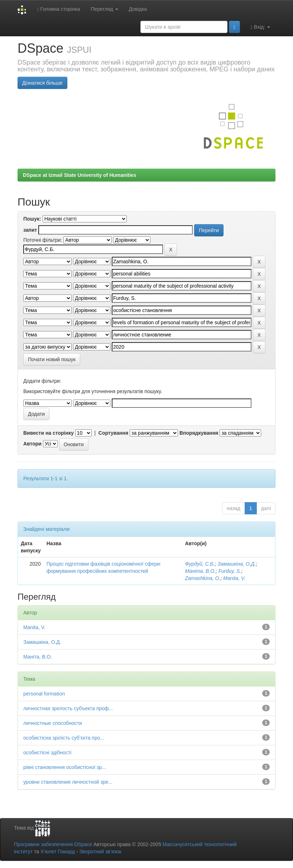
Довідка (138, 9)
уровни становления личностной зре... (68, 782)
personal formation (44, 694)
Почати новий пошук (52, 359)
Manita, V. (234, 578)
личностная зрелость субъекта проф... (68, 708)
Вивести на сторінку (49, 433)
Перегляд (104, 9)
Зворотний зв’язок (100, 852)
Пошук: (32, 219)
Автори (32, 444)
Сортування (113, 433)
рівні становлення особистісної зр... (65, 767)
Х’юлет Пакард (58, 852)
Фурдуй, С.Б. (200, 564)
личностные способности (53, 723)
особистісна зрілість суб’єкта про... (64, 738)
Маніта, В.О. (200, 571)
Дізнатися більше (42, 83)
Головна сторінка (58, 9)
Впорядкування (199, 433)
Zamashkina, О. (203, 578)
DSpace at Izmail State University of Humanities (80, 175)
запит (30, 230)
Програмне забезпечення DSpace (53, 844)
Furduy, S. (230, 571)
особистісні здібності (47, 753)
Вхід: (260, 27)
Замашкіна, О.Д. (237, 564)
